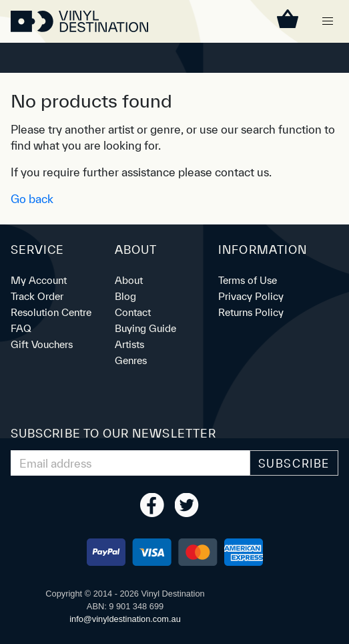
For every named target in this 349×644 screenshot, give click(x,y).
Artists (129, 344)
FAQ (21, 328)
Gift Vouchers (42, 344)
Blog (125, 296)
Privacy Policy (251, 296)
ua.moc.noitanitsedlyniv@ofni (125, 619)
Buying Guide (145, 328)
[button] (328, 21)
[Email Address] (130, 463)
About (129, 280)
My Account (39, 280)
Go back (32, 199)
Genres (131, 360)
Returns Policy (251, 312)
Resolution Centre (51, 312)
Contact (133, 312)
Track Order (37, 296)
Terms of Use (248, 280)
